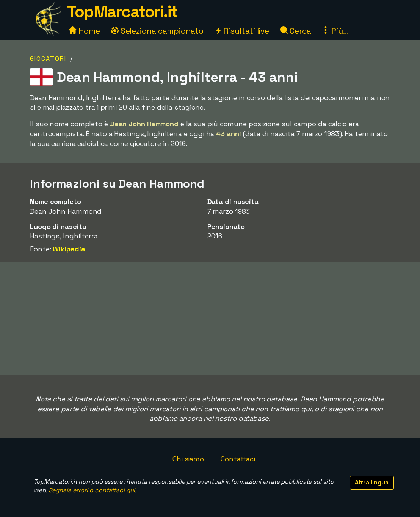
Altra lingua (372, 482)
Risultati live (242, 31)
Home (85, 31)
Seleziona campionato (157, 31)
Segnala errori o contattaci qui (92, 490)
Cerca (295, 31)
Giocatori (48, 59)
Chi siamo (188, 459)
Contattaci (238, 459)
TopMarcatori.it (122, 12)
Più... (335, 31)
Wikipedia (69, 249)
